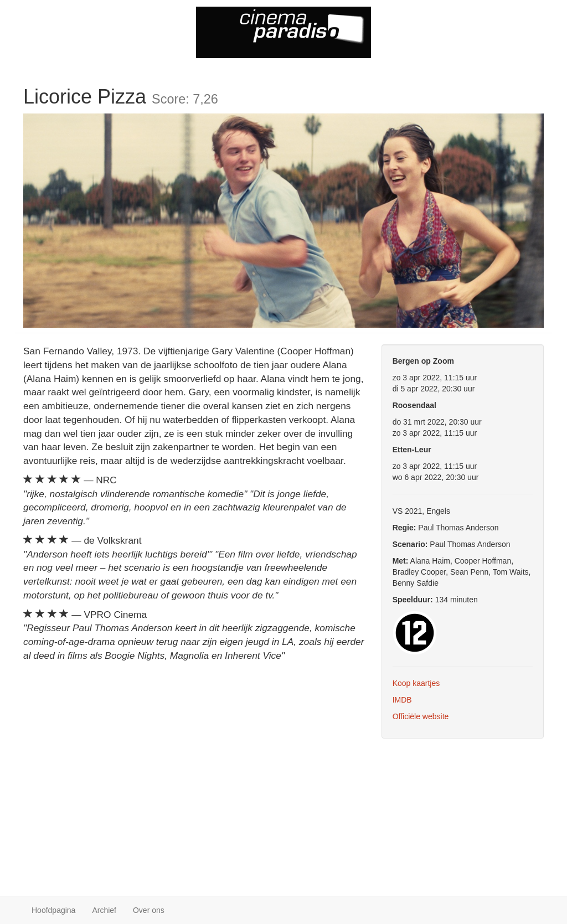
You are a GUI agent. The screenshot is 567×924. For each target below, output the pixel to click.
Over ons (149, 910)
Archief (104, 910)
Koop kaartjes (416, 683)
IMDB (402, 700)
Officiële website (421, 716)
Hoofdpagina (53, 910)
